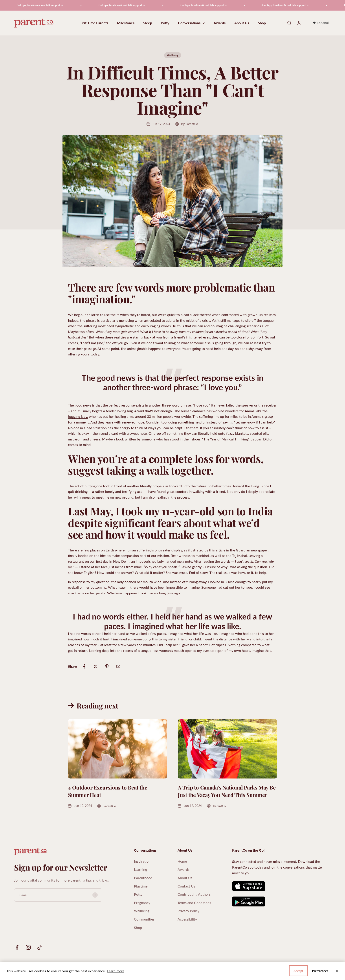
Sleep (148, 23)
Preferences (300, 971)
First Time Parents (94, 23)
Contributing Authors (194, 894)
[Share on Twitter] (95, 666)
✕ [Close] (337, 971)
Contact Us (186, 886)
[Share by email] (118, 666)
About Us (242, 23)
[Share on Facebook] (84, 666)
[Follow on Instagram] (28, 947)
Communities (144, 919)
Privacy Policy (188, 911)
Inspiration (142, 861)
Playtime (141, 886)
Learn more (116, 971)
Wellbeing (173, 55)
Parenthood (143, 878)
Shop (262, 23)
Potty (165, 23)
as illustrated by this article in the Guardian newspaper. (226, 550)
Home (182, 861)
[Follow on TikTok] (39, 947)
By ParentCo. (190, 124)
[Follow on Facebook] (17, 947)
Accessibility (187, 919)
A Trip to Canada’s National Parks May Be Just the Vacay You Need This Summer (227, 791)
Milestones (126, 23)
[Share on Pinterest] (107, 666)
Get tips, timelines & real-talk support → (45, 5)
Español (321, 23)
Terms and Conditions (194, 903)
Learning (140, 869)
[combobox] (321, 23)
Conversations (191, 23)
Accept (323, 971)
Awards (220, 23)
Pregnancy (142, 903)
